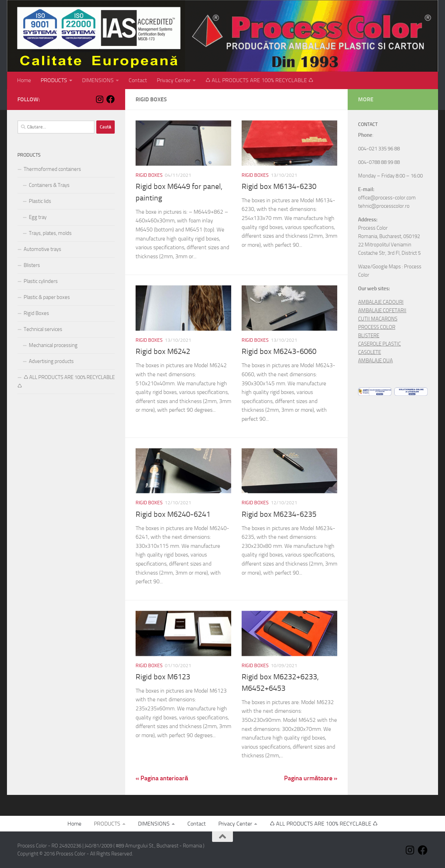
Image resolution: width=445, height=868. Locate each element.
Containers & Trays (49, 185)
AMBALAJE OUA (375, 361)
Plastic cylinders (41, 281)
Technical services (43, 329)
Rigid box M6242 (163, 352)
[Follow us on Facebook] (111, 99)
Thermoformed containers (52, 169)
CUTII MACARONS (378, 319)
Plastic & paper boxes (47, 297)
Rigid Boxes (149, 175)
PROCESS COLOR (377, 327)
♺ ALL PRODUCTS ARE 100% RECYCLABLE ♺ (259, 80)
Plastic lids (40, 201)
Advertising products (51, 361)
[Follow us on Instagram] (99, 99)
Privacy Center (174, 80)
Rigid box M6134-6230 (279, 187)
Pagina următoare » (311, 778)
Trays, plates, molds (50, 233)
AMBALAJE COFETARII (382, 310)
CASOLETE (370, 352)
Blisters (32, 265)
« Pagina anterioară (162, 778)
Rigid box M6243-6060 (279, 352)
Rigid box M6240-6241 (173, 514)
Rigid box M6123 (163, 677)
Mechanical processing (53, 345)
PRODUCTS (54, 80)
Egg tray (38, 217)
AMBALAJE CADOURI (381, 302)
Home (24, 80)
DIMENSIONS (98, 80)
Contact (138, 80)
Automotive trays (42, 249)
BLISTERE (369, 336)
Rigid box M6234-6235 (279, 514)
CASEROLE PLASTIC (379, 344)
